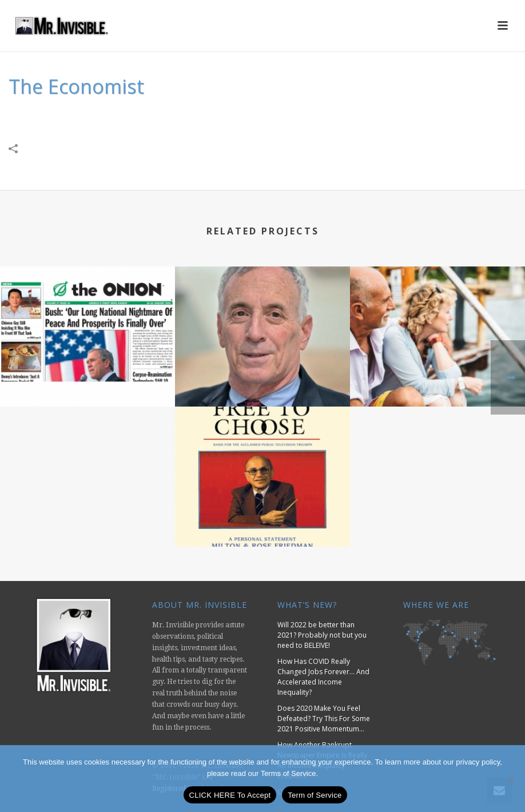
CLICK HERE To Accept (230, 795)
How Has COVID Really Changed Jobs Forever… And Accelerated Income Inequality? (323, 677)
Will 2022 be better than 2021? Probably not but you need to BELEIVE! (322, 635)
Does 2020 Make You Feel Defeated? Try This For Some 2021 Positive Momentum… (324, 719)
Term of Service (315, 795)
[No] (511, 779)
